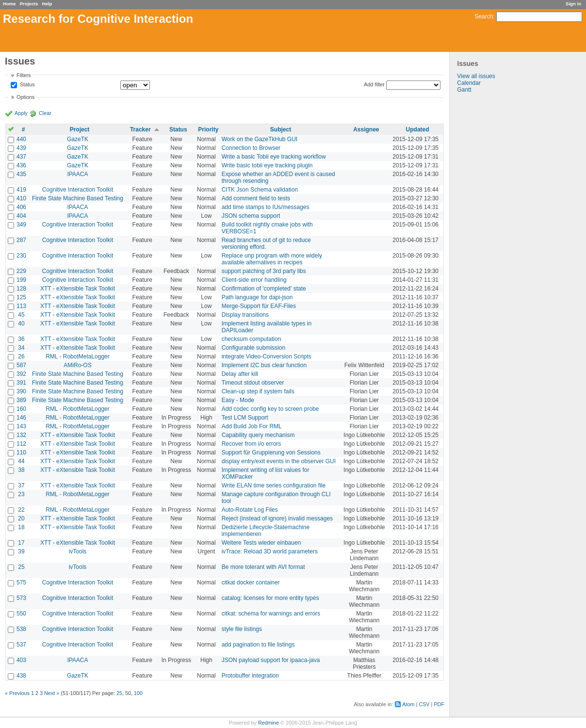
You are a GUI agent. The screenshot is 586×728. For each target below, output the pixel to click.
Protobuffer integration (251, 676)
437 (21, 157)
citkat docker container (251, 582)
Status (27, 85)
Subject (281, 129)
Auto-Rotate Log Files (250, 510)
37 (21, 485)
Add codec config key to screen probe (270, 409)
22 (21, 510)
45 (21, 315)
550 (21, 614)
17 (21, 543)
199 (21, 280)
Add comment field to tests (256, 198)
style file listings (242, 629)
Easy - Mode (238, 400)
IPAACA (77, 174)
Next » (52, 693)
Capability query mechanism (258, 435)
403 (21, 660)
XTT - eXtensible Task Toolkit (78, 289)
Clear (45, 113)
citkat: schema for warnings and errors (271, 614)
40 (21, 324)
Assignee (366, 129)
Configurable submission (253, 348)
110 (21, 453)
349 (21, 225)
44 (21, 461)
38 (21, 470)
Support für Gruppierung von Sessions (271, 453)
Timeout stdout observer (253, 383)
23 (21, 494)
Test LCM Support (245, 418)
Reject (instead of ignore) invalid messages (277, 518)
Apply (21, 113)
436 (21, 165)
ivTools (78, 551)
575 (21, 582)
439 (21, 148)
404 (21, 216)
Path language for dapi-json (257, 297)
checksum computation (252, 339)
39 (21, 551)
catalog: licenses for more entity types (270, 598)
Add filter (374, 84)
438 (21, 676)
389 (21, 400)
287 (21, 240)
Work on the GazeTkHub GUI (260, 139)
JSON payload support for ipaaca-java (271, 660)
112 (21, 444)
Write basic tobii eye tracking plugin (267, 165)
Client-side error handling (254, 280)
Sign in (573, 4)
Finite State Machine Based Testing (78, 198)
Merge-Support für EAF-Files (259, 306)
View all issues (476, 76)
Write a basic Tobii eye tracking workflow (274, 157)
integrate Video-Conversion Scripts (267, 356)
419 (21, 190)
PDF (439, 704)
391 (21, 383)
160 (21, 409)
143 (21, 426)
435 (21, 174)
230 (21, 256)
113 (21, 306)
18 (21, 527)
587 (21, 365)
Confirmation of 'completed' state (264, 289)
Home (9, 4)
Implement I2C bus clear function (264, 365)
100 (138, 693)
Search (484, 16)
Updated (418, 129)
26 (21, 356)
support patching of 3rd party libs (264, 271)
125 (21, 297)
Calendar (469, 83)
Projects (29, 4)
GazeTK (78, 139)
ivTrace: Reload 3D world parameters (270, 551)
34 (21, 348)
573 (21, 598)
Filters (24, 75)
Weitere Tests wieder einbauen (261, 543)
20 (21, 518)
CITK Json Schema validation (260, 190)
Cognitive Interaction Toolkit (78, 190)
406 (21, 207)
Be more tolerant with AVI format (263, 567)
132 (21, 435)
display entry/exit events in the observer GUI (279, 461)
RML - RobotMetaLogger (78, 356)
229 (21, 271)
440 (21, 139)
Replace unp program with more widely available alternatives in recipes (272, 259)
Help (47, 4)
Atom (408, 704)
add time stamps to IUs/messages (266, 207)
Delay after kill (240, 374)
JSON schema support (251, 216)
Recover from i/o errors (252, 444)
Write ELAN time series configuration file (274, 485)
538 (21, 629)
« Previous (17, 693)
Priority (208, 129)
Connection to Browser (251, 148)
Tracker (140, 129)
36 (21, 339)
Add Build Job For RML (252, 426)
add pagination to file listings (258, 645)
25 (21, 567)
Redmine (269, 723)
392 (21, 374)
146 (21, 418)
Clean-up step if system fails (258, 391)
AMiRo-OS (77, 365)
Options (25, 97)
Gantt (464, 90)
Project (80, 129)
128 (21, 289)
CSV (424, 704)
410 (21, 198)
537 (21, 645)
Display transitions (245, 315)
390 (21, 391)
